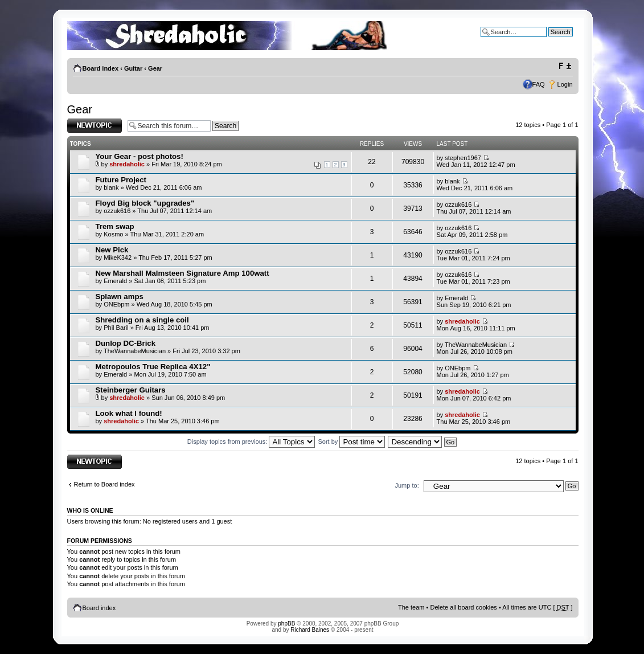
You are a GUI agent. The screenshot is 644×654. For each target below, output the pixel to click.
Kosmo (113, 234)
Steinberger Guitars (131, 390)
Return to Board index (104, 484)
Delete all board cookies (463, 607)
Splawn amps (120, 297)
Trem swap (115, 226)
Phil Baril (116, 328)
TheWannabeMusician (135, 351)
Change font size (565, 66)
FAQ (539, 84)
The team (411, 607)
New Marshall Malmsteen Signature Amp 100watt (182, 273)
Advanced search (549, 40)
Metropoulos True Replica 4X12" (153, 367)
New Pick (112, 250)
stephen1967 (463, 158)
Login (565, 84)
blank (111, 187)
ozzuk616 (117, 211)
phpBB (286, 624)
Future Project (121, 180)
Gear (155, 68)
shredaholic (127, 164)
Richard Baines (310, 630)
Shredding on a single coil (142, 320)
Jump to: (407, 485)
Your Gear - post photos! (140, 156)
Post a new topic (95, 126)
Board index (101, 68)
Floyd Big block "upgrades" (145, 203)
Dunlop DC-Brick (126, 343)
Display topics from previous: (251, 442)
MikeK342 (118, 257)
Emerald (115, 281)
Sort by (352, 442)
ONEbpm (116, 304)
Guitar (133, 68)
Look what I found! (129, 413)
